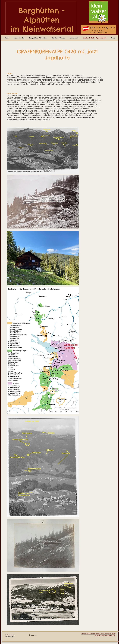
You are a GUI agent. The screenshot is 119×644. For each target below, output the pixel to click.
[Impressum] (37, 635)
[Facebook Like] (62, 637)
